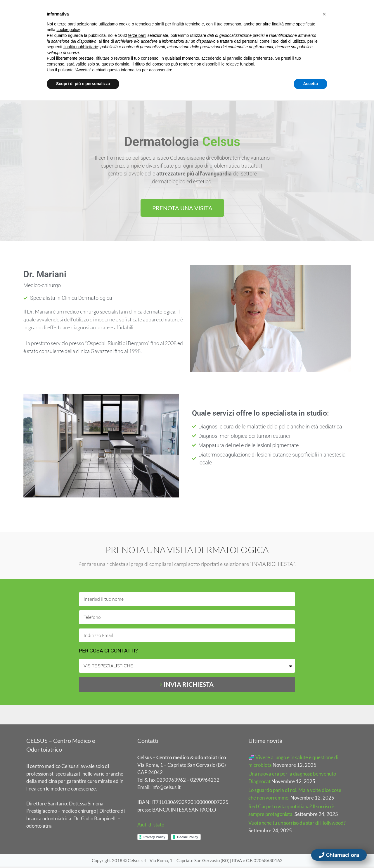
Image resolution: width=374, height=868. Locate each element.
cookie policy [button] (68, 30)
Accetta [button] (310, 84)
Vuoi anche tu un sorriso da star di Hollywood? (297, 824)
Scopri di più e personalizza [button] (83, 84)
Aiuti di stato (151, 826)
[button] (324, 14)
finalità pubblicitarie (81, 47)
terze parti (137, 35)
